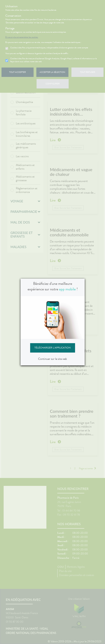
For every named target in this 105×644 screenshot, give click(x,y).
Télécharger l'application (52, 348)
